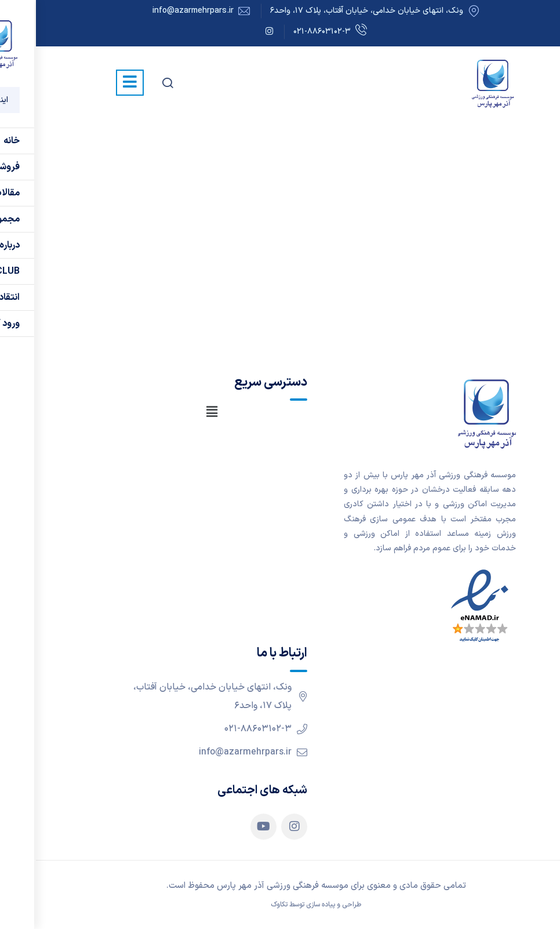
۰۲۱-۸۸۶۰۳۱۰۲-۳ (294, 32)
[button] (176, 412)
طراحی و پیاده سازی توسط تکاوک (280, 905)
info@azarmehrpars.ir (157, 11)
